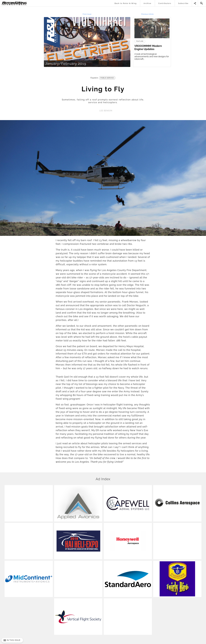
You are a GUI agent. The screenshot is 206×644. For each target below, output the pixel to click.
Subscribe (183, 3)
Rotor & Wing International (9, 2)
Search (202, 3)
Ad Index (103, 479)
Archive (147, 3)
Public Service (107, 78)
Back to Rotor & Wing (126, 3)
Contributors (165, 3)
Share (195, 3)
